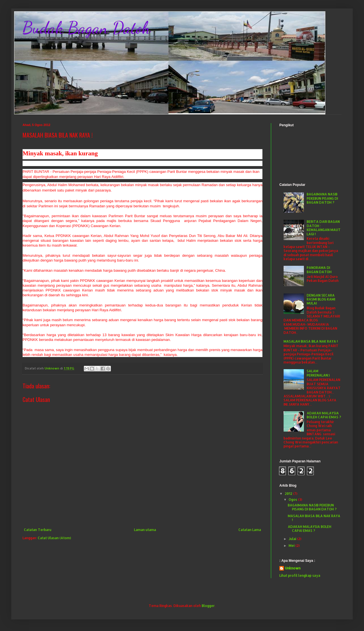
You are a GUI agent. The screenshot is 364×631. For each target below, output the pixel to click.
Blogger (208, 606)
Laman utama (145, 530)
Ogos (293, 500)
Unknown (293, 568)
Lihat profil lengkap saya (300, 575)
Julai (293, 539)
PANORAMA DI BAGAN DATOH (319, 270)
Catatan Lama (250, 530)
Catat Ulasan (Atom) (54, 538)
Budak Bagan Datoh (86, 28)
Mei (292, 546)
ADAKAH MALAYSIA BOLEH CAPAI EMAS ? (324, 415)
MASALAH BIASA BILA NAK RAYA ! (311, 341)
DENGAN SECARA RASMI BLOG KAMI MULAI (321, 299)
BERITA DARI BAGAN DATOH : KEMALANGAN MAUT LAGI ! (324, 228)
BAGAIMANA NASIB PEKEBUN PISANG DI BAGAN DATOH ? (322, 198)
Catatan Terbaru (38, 530)
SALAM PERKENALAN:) (318, 373)
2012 (289, 494)
